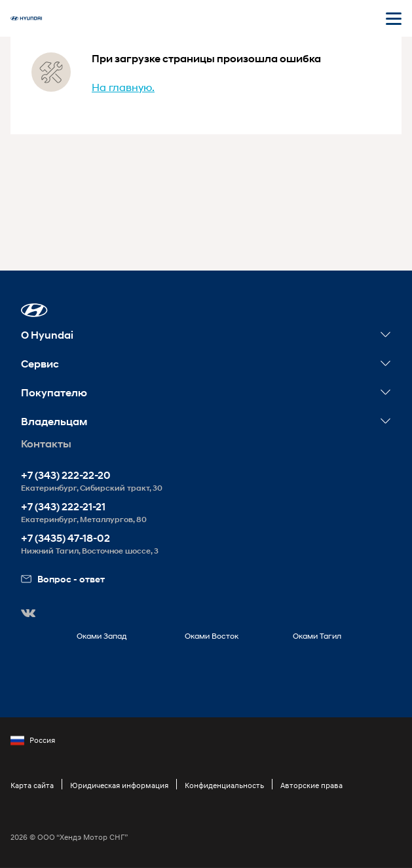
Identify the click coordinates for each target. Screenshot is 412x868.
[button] (34, 310)
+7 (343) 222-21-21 (63, 507)
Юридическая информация (119, 785)
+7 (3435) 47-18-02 (66, 538)
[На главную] (26, 18)
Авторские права (311, 785)
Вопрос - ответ (63, 579)
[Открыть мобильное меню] (394, 18)
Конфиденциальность (224, 785)
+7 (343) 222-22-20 (66, 475)
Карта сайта (32, 785)
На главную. (123, 87)
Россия (33, 740)
